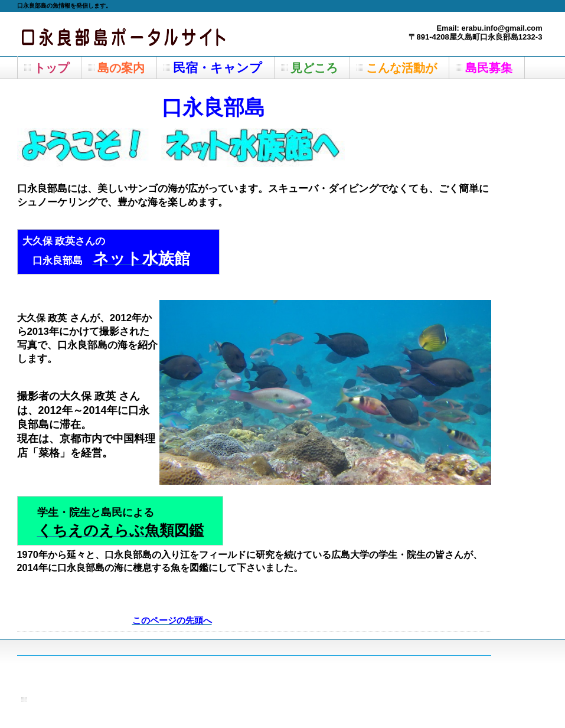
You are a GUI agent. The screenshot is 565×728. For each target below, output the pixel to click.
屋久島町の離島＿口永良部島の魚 (135, 34)
